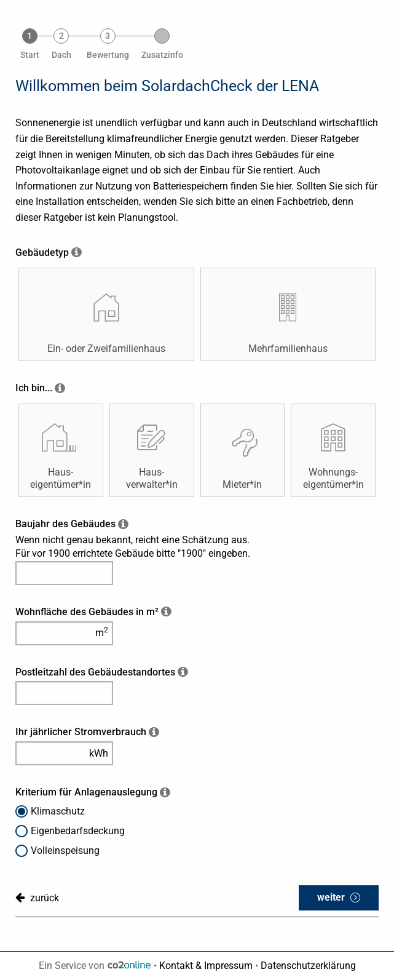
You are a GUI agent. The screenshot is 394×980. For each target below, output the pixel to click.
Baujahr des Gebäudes (65, 524)
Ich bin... (34, 388)
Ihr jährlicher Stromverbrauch (81, 732)
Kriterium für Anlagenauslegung (86, 792)
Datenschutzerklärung (308, 966)
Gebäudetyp (42, 253)
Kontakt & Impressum (206, 966)
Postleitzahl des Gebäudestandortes (95, 672)
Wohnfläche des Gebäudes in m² (87, 612)
